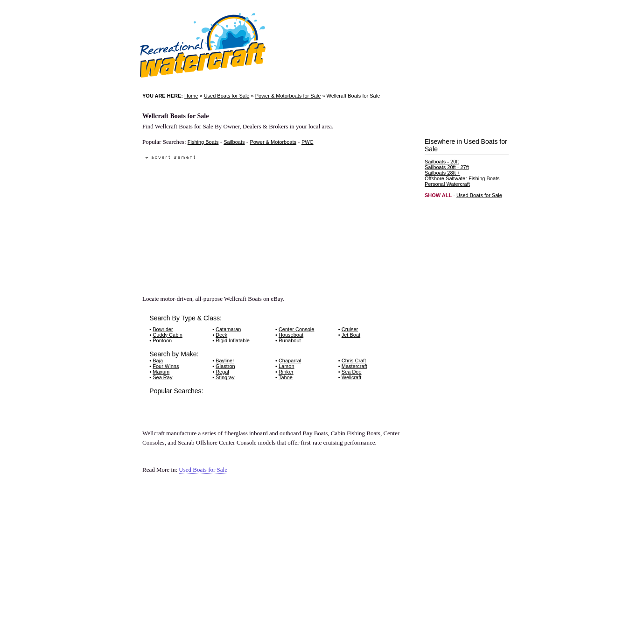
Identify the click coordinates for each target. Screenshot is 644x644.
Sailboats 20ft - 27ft (447, 167)
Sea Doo (352, 372)
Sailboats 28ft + (442, 173)
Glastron (225, 366)
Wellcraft (352, 377)
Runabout (290, 340)
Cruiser (350, 329)
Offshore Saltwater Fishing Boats (462, 178)
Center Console (296, 329)
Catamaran (228, 329)
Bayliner (225, 361)
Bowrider (163, 329)
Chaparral (290, 361)
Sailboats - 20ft (442, 162)
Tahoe (286, 377)
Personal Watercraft (447, 184)
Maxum (161, 372)
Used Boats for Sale (227, 96)
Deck (221, 335)
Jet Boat (351, 335)
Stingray (225, 377)
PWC (308, 142)
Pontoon (162, 340)
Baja (158, 361)
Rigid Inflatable (233, 340)
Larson (287, 366)
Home (191, 96)
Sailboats (234, 142)
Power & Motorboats (273, 142)
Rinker (286, 372)
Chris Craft (354, 361)
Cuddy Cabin (168, 335)
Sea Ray (162, 377)
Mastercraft (354, 366)
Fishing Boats (203, 142)
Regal (222, 372)
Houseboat (291, 335)
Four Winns (166, 366)
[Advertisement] (206, 223)
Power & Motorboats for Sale (288, 96)
